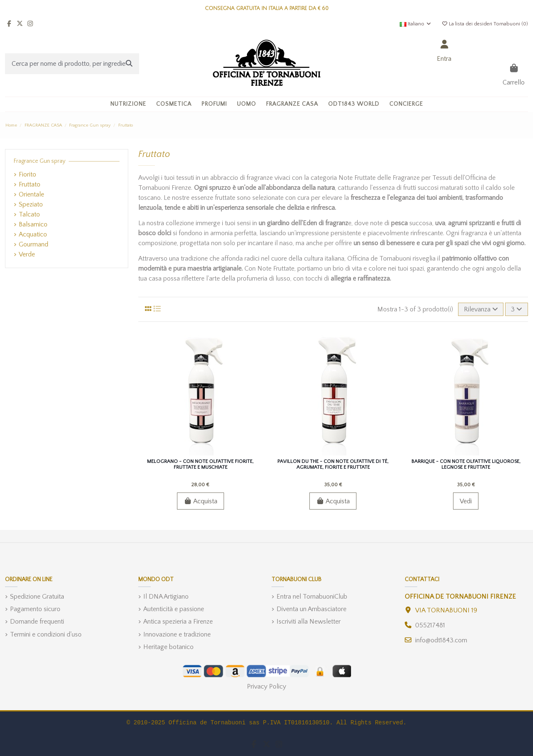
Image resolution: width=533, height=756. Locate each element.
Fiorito (27, 174)
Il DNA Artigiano (166, 597)
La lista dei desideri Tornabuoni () (485, 24)
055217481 (430, 625)
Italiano (416, 24)
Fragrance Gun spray (40, 161)
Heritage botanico (168, 647)
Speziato (31, 204)
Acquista (200, 501)
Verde (27, 254)
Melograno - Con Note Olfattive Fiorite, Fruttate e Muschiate (200, 464)
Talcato (29, 214)
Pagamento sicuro (35, 609)
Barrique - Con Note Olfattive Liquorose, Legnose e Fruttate (466, 464)
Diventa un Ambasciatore (311, 609)
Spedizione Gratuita (37, 597)
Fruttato (30, 184)
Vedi (466, 501)
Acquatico (33, 234)
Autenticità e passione (174, 609)
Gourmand (34, 244)
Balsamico (33, 224)
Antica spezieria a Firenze (178, 622)
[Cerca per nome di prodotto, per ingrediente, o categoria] (129, 64)
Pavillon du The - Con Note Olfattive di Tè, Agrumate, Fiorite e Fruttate (333, 464)
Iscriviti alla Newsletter (309, 622)
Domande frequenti (37, 622)
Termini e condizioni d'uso (46, 634)
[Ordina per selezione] (481, 309)
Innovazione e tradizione (177, 634)
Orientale (31, 194)
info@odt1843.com (441, 640)
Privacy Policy (266, 686)
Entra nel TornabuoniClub (312, 597)
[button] (174, 104)
